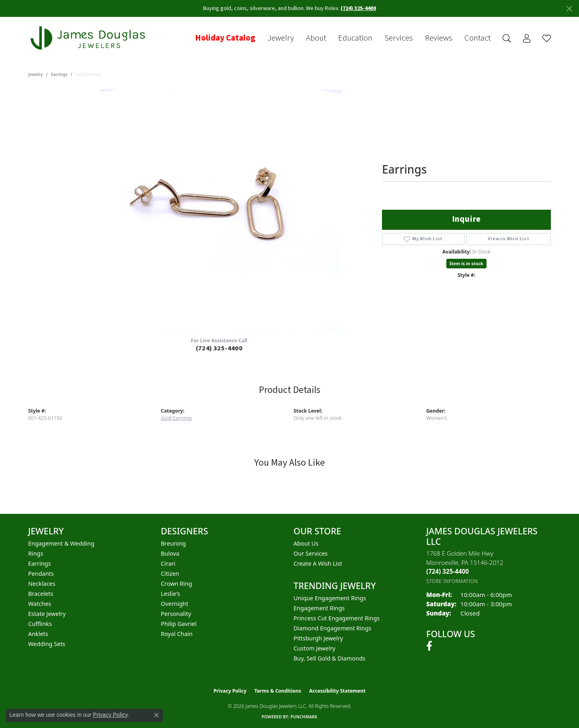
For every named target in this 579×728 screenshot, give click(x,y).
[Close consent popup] (156, 715)
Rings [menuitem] (36, 553)
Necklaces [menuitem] (42, 584)
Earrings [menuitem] (39, 563)
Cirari (168, 563)
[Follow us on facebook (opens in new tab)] (429, 646)
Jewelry (281, 38)
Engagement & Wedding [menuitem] (61, 543)
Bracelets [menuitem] (41, 594)
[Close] (569, 9)
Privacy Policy (230, 691)
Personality (176, 614)
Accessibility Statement (337, 691)
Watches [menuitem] (40, 604)
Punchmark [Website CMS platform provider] (304, 717)
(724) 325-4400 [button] (358, 8)
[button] (507, 38)
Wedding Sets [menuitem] (47, 644)
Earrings (59, 74)
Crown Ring (177, 584)
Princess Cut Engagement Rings (337, 618)
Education (355, 38)
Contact (477, 38)
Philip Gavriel (179, 624)
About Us (306, 543)
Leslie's (170, 594)
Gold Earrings (177, 418)
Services (399, 38)
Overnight (175, 604)
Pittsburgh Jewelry (318, 638)
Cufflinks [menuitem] (40, 624)
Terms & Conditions (278, 691)
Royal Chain (177, 634)
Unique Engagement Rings (330, 598)
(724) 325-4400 (219, 348)
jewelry (36, 74)
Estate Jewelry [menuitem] (47, 614)
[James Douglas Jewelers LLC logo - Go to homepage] (89, 38)
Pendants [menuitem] (41, 574)
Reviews (439, 38)
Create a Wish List (318, 563)
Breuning (173, 543)
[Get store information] (452, 581)
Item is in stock (466, 263)
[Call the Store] (448, 571)
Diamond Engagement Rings (332, 628)
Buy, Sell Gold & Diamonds (330, 658)
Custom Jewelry (314, 648)
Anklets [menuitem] (38, 634)
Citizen (170, 574)
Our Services (311, 553)
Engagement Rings (319, 608)
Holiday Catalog (225, 38)
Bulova (170, 553)
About (316, 38)
